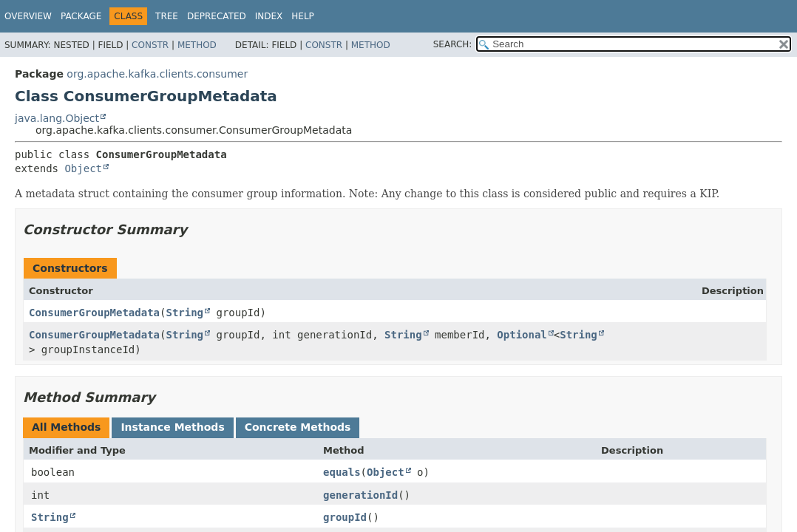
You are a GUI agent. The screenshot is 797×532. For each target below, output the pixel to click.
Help (303, 16)
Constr (150, 45)
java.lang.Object (57, 118)
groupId (345, 517)
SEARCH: (453, 44)
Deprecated (217, 16)
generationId (360, 495)
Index (269, 16)
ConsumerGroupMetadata (94, 313)
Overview (28, 16)
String (184, 313)
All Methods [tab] (66, 427)
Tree (167, 16)
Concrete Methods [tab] (298, 427)
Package (81, 16)
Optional (522, 335)
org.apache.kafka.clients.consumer (157, 74)
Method (197, 45)
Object (83, 168)
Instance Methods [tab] (172, 427)
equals (342, 472)
